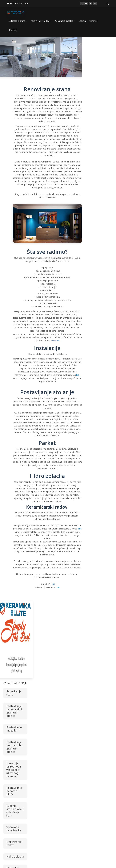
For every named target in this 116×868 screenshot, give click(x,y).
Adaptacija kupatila (65, 21)
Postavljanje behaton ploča (14, 791)
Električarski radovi (14, 843)
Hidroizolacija (15, 856)
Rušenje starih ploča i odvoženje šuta (15, 811)
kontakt (56, 341)
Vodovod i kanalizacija (14, 829)
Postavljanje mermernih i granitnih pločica (14, 747)
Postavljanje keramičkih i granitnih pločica (14, 711)
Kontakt (13, 30)
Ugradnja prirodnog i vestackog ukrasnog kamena (14, 770)
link (78, 375)
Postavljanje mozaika (14, 729)
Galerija (82, 21)
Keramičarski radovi (41, 21)
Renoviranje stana (14, 693)
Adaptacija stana (18, 21)
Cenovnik (94, 21)
